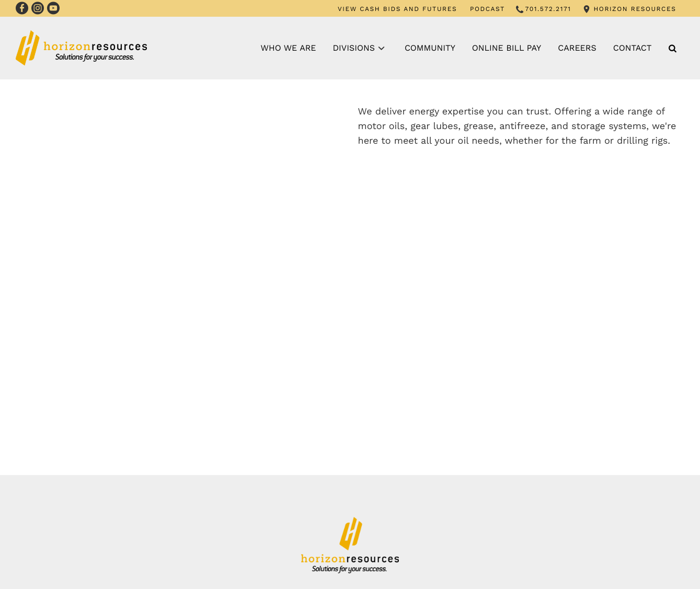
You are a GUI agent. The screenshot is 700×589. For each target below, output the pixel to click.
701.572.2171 (548, 9)
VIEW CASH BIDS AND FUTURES (397, 9)
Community (430, 48)
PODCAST (487, 9)
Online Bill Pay (507, 48)
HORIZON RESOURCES (635, 9)
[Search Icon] (673, 48)
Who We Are (289, 48)
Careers (577, 48)
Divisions (354, 48)
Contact (633, 48)
